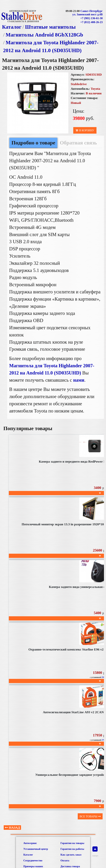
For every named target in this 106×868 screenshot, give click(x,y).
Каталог (12, 27)
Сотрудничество (33, 860)
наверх (95, 852)
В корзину (85, 130)
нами (79, 380)
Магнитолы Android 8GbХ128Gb (44, 35)
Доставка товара (70, 866)
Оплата (65, 860)
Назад (12, 828)
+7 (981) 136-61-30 (91, 18)
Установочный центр (36, 849)
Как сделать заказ (71, 855)
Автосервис (30, 843)
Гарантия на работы (72, 849)
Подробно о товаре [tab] (33, 143)
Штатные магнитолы (50, 27)
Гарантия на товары (72, 843)
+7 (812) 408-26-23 (91, 22)
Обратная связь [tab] (78, 143)
